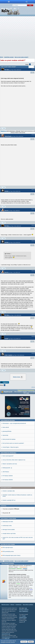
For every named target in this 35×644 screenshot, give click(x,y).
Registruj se (4, 131)
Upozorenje (5, 435)
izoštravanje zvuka (7, 526)
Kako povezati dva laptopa (9, 439)
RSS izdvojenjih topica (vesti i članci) (11, 555)
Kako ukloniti (6, 427)
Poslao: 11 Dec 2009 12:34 (15, 273)
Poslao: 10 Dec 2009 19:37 (16, 226)
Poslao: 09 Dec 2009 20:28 (18, 136)
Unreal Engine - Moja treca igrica (11, 447)
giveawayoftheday (7, 431)
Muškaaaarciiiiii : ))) (7, 468)
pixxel (6, 211)
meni (9, 2)
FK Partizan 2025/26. (8, 476)
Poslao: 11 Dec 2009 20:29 (16, 315)
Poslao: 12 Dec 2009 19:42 (19, 355)
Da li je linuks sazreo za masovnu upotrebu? (13, 443)
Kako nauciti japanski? (8, 456)
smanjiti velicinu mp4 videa (9, 533)
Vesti (26, 608)
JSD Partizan (6, 472)
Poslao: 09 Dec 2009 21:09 (15, 191)
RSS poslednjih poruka (8, 551)
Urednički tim (19, 605)
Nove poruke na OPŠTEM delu (9, 453)
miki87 (7, 339)
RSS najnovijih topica (8, 548)
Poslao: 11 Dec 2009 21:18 (15, 339)
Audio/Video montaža (9, 57)
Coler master (8, 355)
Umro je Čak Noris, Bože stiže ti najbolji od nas (14, 460)
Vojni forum (21, 610)
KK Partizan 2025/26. (8, 480)
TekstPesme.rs (25, 611)
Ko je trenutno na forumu (8, 564)
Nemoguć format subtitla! (9, 530)
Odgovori (6, 382)
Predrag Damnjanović (6, 637)
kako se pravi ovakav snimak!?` (22, 57)
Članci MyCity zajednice (28, 605)
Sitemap (12, 605)
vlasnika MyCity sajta (6, 634)
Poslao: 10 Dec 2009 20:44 (15, 243)
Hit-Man (7, 70)
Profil (4, 128)
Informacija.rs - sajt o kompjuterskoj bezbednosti (14, 423)
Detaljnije (25, 569)
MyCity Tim (7, 638)
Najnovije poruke (5, 605)
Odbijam (31, 642)
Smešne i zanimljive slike (9, 491)
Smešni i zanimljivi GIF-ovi (9, 500)
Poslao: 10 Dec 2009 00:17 (15, 211)
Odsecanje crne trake (8, 522)
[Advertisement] (17, 37)
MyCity (2, 57)
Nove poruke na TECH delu (8, 420)
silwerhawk (8, 136)
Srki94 (6, 191)
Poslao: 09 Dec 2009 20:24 (16, 70)
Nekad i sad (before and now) (10, 464)
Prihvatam (24, 642)
